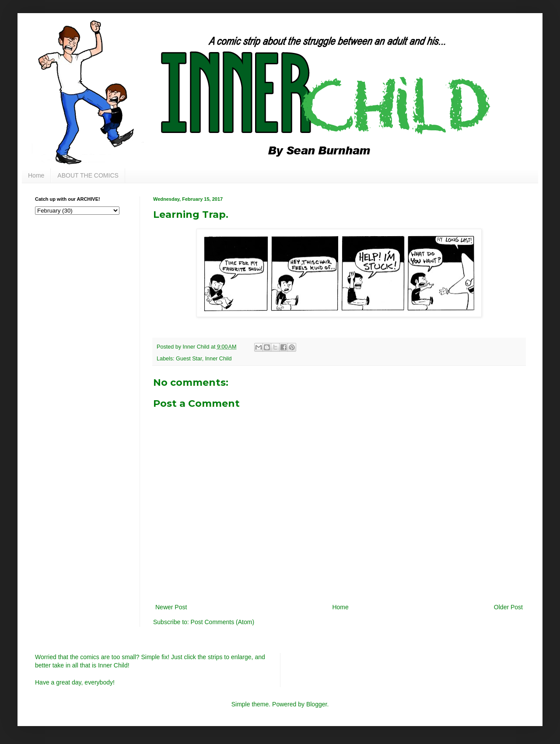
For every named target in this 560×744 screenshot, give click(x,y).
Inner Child (219, 359)
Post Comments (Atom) (222, 622)
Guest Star (189, 359)
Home (36, 175)
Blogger (317, 704)
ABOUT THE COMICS (88, 175)
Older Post (508, 607)
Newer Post (171, 607)
